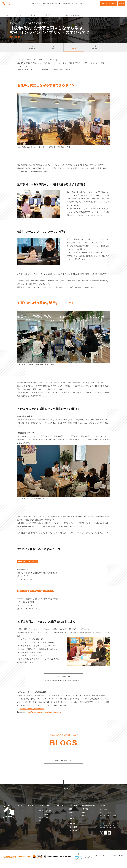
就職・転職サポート (89, 810)
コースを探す (60, 810)
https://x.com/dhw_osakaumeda (32, 714)
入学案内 (85, 814)
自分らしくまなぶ (44, 822)
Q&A (83, 817)
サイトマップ (104, 824)
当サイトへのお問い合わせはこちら (111, 830)
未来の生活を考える (45, 816)
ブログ (72, 824)
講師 (71, 814)
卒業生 (72, 817)
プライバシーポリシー (107, 817)
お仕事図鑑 (73, 835)
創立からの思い (44, 819)
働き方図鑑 (73, 832)
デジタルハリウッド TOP (26, 810)
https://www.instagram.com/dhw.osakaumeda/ (44, 717)
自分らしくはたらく (45, 826)
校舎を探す (73, 810)
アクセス (85, 820)
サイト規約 (103, 814)
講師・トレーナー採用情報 (108, 820)
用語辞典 (73, 829)
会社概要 (103, 810)
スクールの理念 (44, 810)
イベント (73, 820)
